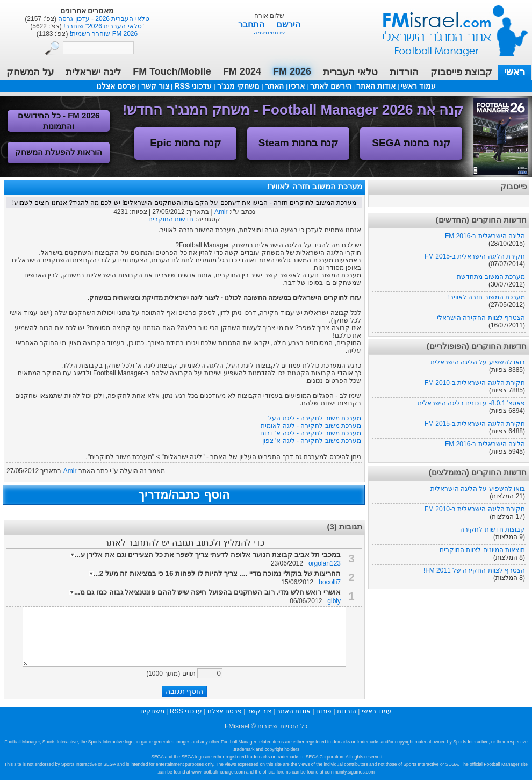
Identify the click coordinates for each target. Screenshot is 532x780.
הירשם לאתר (331, 86)
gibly (334, 601)
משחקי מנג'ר (238, 86)
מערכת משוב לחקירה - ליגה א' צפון (312, 441)
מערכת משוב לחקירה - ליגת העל (315, 418)
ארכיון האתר (285, 86)
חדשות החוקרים (171, 219)
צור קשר (155, 86)
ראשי (515, 72)
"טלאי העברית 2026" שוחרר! (103, 26)
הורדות (404, 72)
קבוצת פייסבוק (461, 72)
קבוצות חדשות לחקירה (493, 529)
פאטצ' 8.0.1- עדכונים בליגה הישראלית (471, 403)
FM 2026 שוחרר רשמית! (103, 34)
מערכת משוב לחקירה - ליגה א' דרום (311, 433)
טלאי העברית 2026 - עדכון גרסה (103, 19)
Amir (221, 212)
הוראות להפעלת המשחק (59, 152)
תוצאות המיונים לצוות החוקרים (482, 550)
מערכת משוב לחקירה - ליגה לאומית (311, 426)
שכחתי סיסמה (269, 33)
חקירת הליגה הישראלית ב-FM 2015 (475, 256)
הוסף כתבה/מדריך (184, 495)
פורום (324, 711)
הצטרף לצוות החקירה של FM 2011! (474, 570)
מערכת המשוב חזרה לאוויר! (487, 297)
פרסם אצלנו (116, 86)
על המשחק (30, 72)
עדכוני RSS (193, 86)
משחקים (152, 711)
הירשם (288, 24)
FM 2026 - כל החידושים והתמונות (59, 121)
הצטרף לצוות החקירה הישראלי (481, 318)
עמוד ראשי (448, 27)
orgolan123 (325, 563)
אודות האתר (376, 86)
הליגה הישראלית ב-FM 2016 (485, 236)
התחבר (252, 24)
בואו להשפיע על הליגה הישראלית (478, 362)
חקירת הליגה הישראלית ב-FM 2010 (475, 383)
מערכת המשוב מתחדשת (491, 277)
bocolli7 (330, 582)
